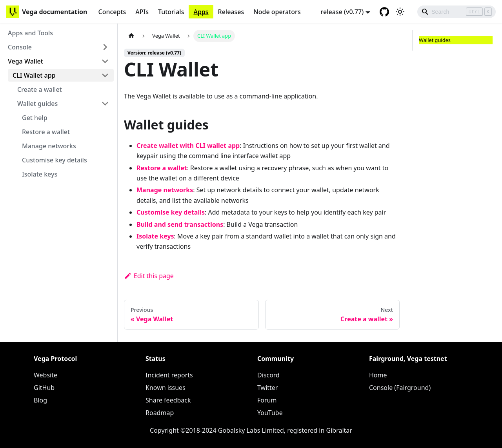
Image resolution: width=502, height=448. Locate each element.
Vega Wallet (25, 61)
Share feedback (168, 400)
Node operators (277, 12)
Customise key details (55, 160)
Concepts (112, 12)
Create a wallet (40, 89)
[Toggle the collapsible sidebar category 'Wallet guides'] (105, 104)
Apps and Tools (30, 33)
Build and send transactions (180, 224)
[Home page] (131, 36)
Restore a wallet (46, 132)
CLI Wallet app (34, 75)
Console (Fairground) (400, 388)
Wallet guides (37, 104)
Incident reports (169, 375)
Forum (267, 400)
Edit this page (149, 276)
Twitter (267, 388)
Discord (268, 375)
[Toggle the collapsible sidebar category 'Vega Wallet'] (105, 61)
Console (20, 47)
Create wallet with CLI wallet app (188, 146)
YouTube (270, 413)
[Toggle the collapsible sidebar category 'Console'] (105, 47)
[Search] (457, 12)
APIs (142, 12)
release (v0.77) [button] (342, 12)
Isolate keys (40, 174)
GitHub (44, 388)
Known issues (166, 388)
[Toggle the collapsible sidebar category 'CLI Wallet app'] (105, 75)
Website (45, 375)
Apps (201, 12)
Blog (40, 400)
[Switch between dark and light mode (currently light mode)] (400, 12)
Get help (35, 118)
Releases (231, 12)
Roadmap (160, 413)
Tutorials (171, 12)
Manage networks (49, 146)
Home (378, 375)
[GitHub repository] (384, 12)
